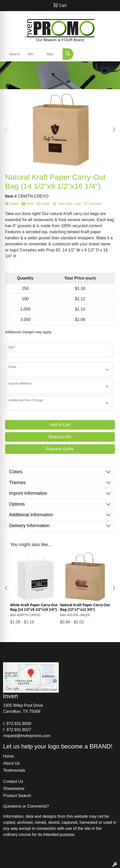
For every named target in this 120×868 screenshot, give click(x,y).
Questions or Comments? (26, 806)
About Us (11, 763)
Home (8, 756)
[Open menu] (110, 54)
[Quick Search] (14, 54)
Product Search (17, 796)
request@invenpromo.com (27, 736)
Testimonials (14, 770)
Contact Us (13, 781)
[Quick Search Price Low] (35, 54)
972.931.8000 (19, 724)
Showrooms (14, 789)
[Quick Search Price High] (53, 54)
